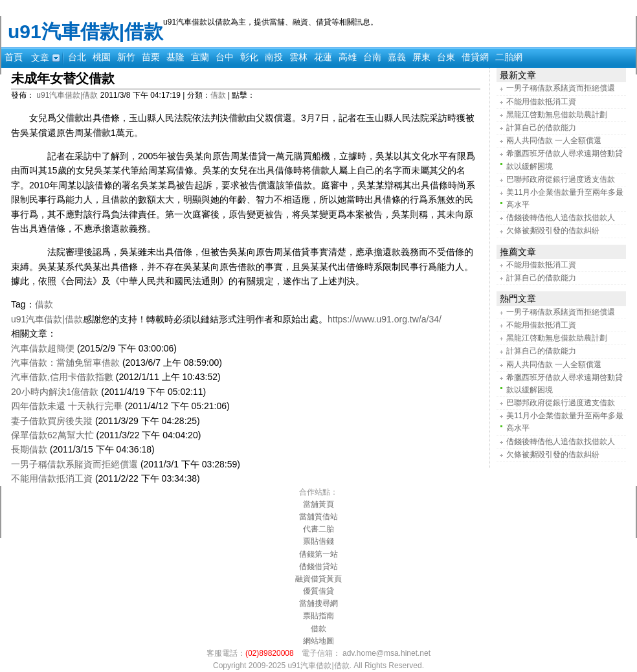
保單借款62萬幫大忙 (52, 435)
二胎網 (509, 57)
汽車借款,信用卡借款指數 (62, 377)
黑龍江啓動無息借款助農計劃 (557, 115)
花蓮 (323, 57)
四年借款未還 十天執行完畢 (67, 406)
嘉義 (397, 57)
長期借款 (29, 449)
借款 (218, 95)
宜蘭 (200, 57)
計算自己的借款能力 (541, 128)
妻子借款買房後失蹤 (52, 421)
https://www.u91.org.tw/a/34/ (385, 319)
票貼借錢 (318, 541)
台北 (77, 57)
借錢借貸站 (318, 566)
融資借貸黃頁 (318, 579)
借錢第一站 (318, 554)
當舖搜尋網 (318, 603)
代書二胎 (318, 529)
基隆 (175, 57)
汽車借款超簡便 (43, 348)
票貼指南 (318, 616)
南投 (274, 57)
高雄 (348, 57)
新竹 (126, 57)
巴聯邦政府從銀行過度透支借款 (561, 179)
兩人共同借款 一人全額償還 (554, 140)
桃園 (102, 57)
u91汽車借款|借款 (85, 31)
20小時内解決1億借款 (55, 392)
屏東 (421, 57)
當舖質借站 (318, 517)
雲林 (298, 57)
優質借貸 (318, 591)
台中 (225, 57)
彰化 (249, 57)
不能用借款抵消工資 (52, 478)
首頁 (14, 57)
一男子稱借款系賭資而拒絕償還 (74, 464)
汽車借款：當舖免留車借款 (65, 363)
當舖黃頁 (318, 504)
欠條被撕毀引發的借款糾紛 (553, 230)
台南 (372, 57)
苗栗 (151, 57)
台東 (446, 57)
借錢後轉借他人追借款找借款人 (561, 218)
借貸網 (475, 57)
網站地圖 (318, 641)
